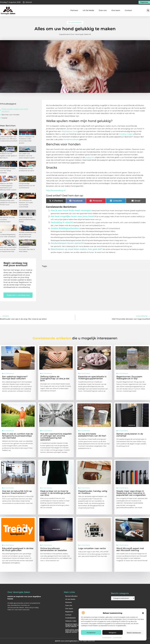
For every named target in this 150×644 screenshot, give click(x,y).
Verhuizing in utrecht (62, 222)
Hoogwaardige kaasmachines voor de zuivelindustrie (27, 186)
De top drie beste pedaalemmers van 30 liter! (92, 435)
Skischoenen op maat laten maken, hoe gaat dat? (76, 249)
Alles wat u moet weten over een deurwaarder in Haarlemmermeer (8, 249)
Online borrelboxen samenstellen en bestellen (54, 549)
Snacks (4, 118)
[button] (143, 613)
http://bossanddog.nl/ (56, 190)
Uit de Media (70, 599)
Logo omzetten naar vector (92, 548)
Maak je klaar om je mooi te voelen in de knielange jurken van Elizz (55, 493)
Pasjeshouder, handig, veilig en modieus (93, 492)
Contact (128, 10)
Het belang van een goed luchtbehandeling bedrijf (27, 219)
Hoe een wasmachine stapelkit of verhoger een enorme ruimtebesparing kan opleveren (56, 437)
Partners (74, 10)
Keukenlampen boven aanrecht (67, 243)
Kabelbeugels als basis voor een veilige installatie (8, 171)
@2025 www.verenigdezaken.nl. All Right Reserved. (75, 641)
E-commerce (75, 22)
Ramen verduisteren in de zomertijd (130, 435)
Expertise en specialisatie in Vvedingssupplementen (92, 378)
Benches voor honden (10, 115)
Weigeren (112, 633)
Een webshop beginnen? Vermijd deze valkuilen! (15, 378)
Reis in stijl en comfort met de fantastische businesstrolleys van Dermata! (17, 436)
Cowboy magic (126, 134)
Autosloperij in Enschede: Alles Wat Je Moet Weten (27, 249)
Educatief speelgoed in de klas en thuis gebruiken (18, 549)
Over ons (103, 10)
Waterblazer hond (70, 131)
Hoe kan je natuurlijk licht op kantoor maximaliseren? (17, 492)
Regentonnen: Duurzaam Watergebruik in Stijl (129, 378)
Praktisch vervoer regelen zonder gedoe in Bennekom (8, 156)
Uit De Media (88, 10)
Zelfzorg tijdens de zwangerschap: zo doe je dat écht (55, 379)
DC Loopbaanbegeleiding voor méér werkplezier (8, 234)
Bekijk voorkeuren (134, 633)
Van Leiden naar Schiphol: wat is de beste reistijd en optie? (27, 156)
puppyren (90, 157)
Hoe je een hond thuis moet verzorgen (71, 210)
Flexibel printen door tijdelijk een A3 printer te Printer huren (8, 203)
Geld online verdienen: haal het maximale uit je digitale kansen (75, 631)
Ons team (116, 10)
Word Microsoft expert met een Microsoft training (130, 549)
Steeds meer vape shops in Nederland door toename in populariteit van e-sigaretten (131, 493)
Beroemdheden (71, 596)
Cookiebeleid (107, 637)
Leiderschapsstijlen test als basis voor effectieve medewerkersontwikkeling (9, 139)
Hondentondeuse (71, 139)
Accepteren (91, 633)
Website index (71, 621)
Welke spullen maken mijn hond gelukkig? (15, 110)
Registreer (69, 612)
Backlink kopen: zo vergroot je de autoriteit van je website (74, 625)
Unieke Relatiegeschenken (65, 228)
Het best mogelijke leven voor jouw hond (72, 216)
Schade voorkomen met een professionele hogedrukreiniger (27, 234)
